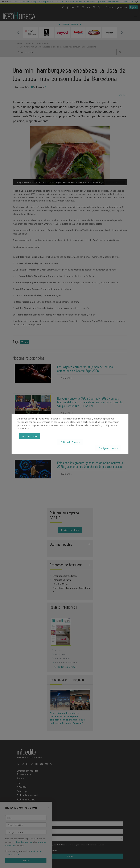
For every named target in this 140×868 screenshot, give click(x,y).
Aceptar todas (30, 436)
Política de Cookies (70, 442)
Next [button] (122, 33)
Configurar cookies (108, 448)
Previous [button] (18, 33)
